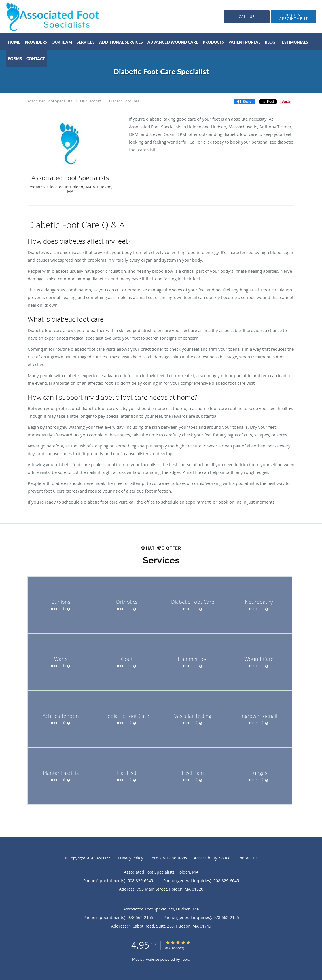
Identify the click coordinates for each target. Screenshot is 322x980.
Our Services (91, 101)
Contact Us (247, 858)
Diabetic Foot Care (124, 101)
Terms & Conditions (169, 858)
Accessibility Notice (212, 858)
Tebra (186, 959)
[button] (294, 17)
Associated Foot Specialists (50, 101)
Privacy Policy (131, 858)
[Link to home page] (44, 17)
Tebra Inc (103, 858)
